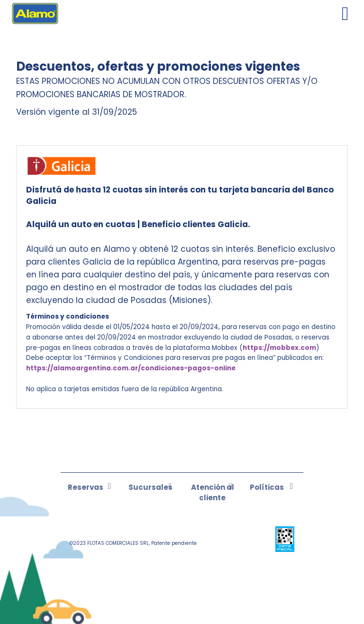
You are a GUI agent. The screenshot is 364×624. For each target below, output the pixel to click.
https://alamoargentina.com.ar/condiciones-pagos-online (131, 368)
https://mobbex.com (279, 348)
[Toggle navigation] (345, 14)
